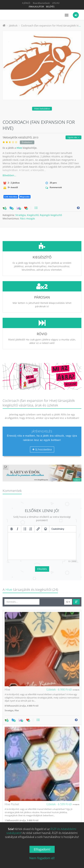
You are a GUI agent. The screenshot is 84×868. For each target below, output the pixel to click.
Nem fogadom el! (42, 858)
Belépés (50, 7)
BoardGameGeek (41, 3)
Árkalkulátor (36, 7)
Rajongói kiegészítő (51, 215)
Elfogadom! (42, 849)
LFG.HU (56, 3)
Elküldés (42, 543)
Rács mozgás (28, 218)
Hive (19, 148)
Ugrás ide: (73, 137)
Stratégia (21, 215)
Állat (17, 685)
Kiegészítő (33, 215)
